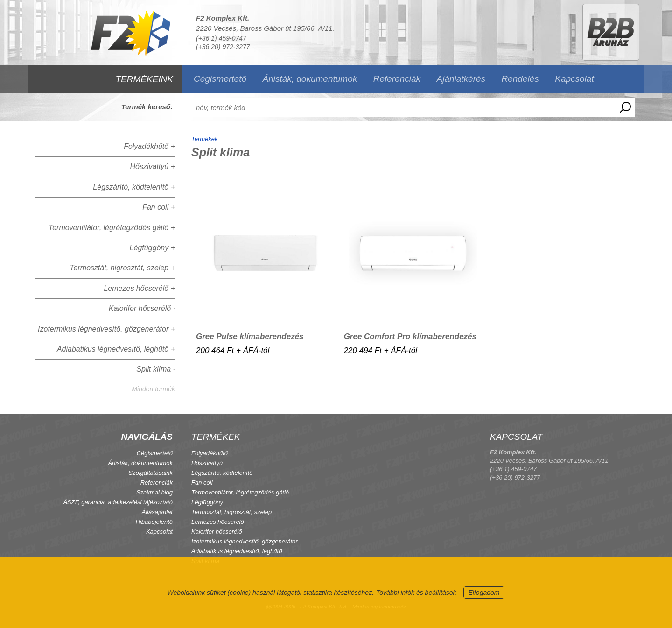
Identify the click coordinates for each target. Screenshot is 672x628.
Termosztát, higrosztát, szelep (231, 512)
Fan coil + (159, 207)
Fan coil (202, 483)
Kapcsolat (574, 79)
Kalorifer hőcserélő (217, 532)
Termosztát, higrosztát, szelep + (122, 268)
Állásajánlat (157, 512)
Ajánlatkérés (461, 79)
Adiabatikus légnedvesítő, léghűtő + (116, 349)
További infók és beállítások (416, 593)
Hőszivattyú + (153, 166)
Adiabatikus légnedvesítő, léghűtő (237, 551)
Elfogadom (484, 593)
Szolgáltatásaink (150, 473)
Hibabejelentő (154, 522)
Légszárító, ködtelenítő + (134, 187)
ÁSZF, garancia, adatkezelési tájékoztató (118, 502)
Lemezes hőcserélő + (139, 288)
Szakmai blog (154, 492)
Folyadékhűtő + (149, 146)
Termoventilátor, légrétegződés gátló (240, 492)
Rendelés (520, 79)
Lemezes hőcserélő (218, 522)
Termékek (205, 139)
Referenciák (397, 79)
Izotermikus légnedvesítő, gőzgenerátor (245, 541)
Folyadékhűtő (210, 453)
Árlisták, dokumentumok (310, 79)
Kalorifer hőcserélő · (142, 308)
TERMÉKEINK (144, 79)
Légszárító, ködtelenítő (222, 473)
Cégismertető (220, 79)
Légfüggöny (207, 502)
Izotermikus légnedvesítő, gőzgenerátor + (106, 329)
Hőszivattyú (207, 463)
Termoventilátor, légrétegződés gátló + (112, 228)
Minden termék (153, 389)
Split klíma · (156, 369)
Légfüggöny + (152, 248)
